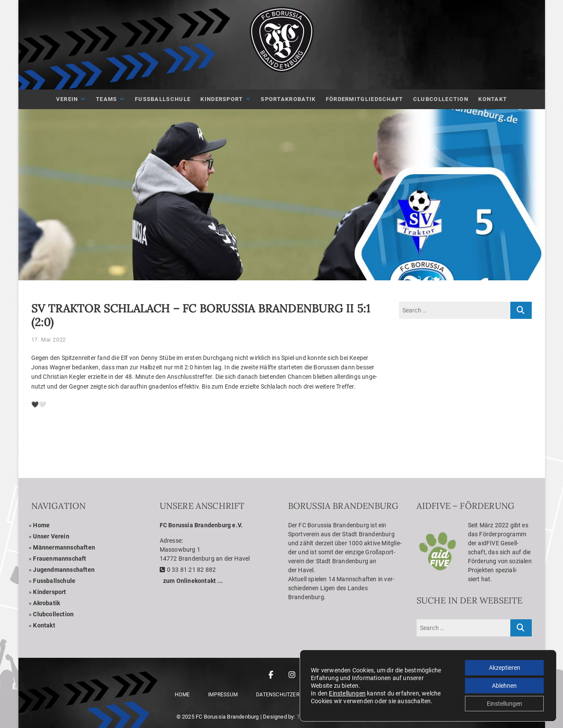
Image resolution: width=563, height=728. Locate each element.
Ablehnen (504, 686)
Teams (107, 99)
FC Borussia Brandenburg (227, 717)
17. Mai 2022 (49, 340)
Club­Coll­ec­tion (441, 99)
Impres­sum (223, 695)
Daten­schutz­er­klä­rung (289, 695)
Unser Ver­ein (51, 536)
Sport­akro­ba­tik (288, 99)
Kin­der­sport (222, 99)
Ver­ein (67, 99)
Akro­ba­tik (46, 603)
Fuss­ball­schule (54, 581)
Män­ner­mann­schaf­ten (64, 547)
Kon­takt (493, 99)
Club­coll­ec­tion (53, 614)
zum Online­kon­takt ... (193, 581)
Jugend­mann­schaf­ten (64, 570)
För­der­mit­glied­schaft (365, 99)
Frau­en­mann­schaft (60, 559)
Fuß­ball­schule (163, 99)
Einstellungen (347, 693)
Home (41, 525)
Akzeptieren (505, 668)
